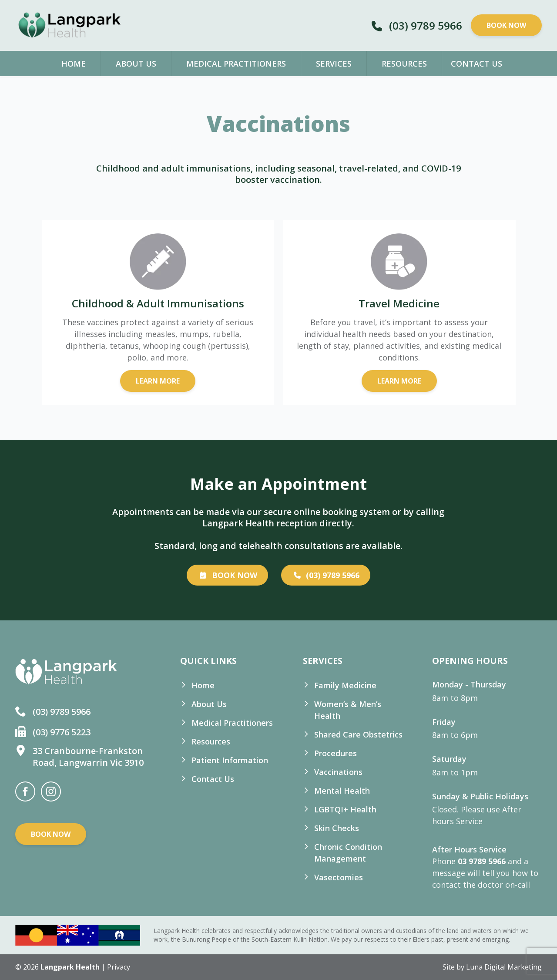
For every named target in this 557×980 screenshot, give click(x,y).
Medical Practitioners (236, 64)
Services (334, 64)
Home (74, 64)
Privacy (119, 967)
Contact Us (476, 64)
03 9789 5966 (482, 861)
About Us (136, 64)
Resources (404, 64)
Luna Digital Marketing (504, 967)
